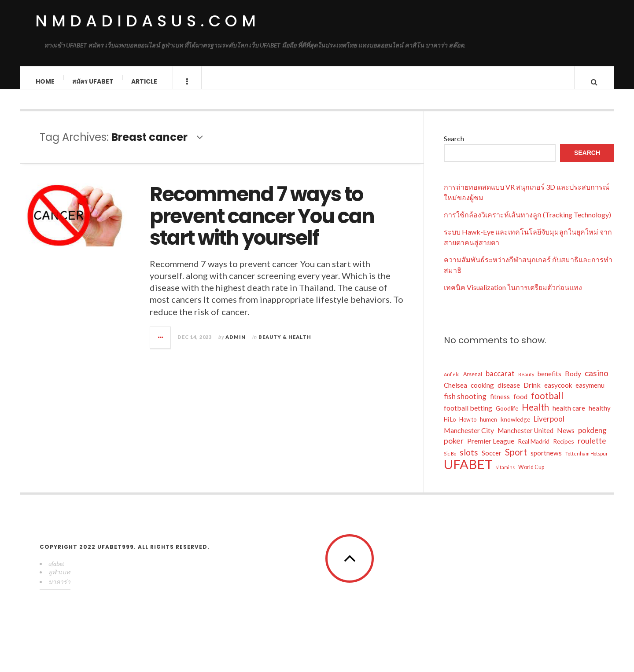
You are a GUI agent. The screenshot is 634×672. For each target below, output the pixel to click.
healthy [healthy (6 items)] (600, 415)
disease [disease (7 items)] (509, 392)
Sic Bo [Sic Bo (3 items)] (450, 461)
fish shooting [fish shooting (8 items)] (465, 404)
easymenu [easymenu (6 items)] (590, 393)
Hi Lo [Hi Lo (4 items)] (450, 427)
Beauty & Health (285, 344)
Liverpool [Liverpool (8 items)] (549, 426)
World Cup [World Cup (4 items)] (531, 475)
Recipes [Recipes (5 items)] (564, 449)
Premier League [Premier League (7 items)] (491, 448)
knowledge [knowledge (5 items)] (515, 427)
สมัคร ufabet (93, 81)
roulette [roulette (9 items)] (592, 448)
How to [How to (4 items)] (468, 427)
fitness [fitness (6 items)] (500, 404)
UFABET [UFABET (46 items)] (468, 472)
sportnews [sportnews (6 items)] (546, 460)
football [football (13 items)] (547, 403)
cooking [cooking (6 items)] (482, 393)
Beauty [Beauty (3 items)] (526, 382)
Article (144, 81)
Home (45, 81)
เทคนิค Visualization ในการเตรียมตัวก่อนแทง (513, 295)
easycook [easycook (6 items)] (558, 393)
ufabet (56, 571)
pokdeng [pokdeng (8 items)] (592, 438)
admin (236, 344)
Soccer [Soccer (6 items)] (492, 460)
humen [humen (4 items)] (488, 427)
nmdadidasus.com (148, 21)
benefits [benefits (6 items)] (549, 381)
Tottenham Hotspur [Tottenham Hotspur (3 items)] (587, 461)
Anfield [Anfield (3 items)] (452, 382)
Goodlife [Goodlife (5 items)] (507, 416)
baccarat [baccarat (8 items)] (500, 381)
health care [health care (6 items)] (569, 415)
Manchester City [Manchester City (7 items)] (469, 438)
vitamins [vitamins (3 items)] (505, 475)
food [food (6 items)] (520, 404)
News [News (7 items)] (566, 438)
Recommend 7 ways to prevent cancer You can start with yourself (262, 224)
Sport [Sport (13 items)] (516, 459)
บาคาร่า (59, 589)
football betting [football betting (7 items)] (468, 415)
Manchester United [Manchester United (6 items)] (525, 438)
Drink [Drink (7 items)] (532, 392)
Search (454, 146)
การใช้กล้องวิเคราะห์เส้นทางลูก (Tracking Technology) (527, 222)
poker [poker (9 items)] (454, 448)
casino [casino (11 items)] (597, 380)
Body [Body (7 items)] (573, 381)
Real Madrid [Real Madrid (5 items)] (534, 449)
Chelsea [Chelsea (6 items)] (455, 393)
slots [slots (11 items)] (469, 460)
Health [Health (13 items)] (535, 415)
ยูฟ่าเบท (59, 579)
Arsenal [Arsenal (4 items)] (473, 382)
